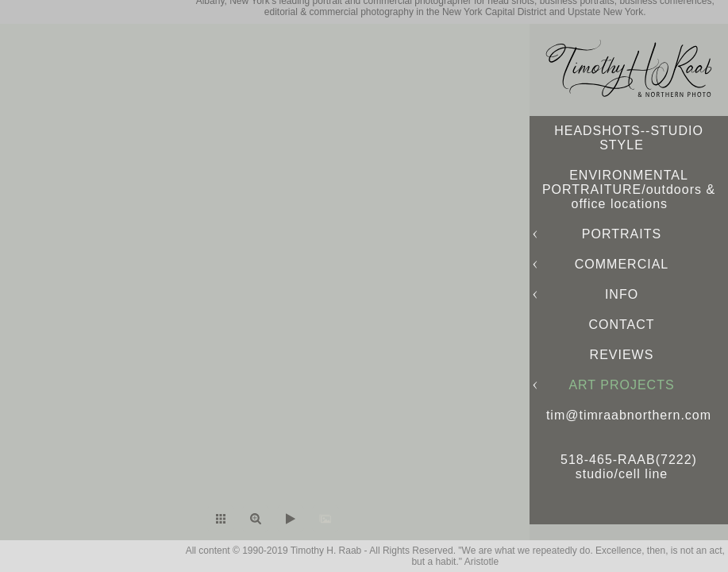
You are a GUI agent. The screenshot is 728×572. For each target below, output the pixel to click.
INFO (622, 294)
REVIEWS (622, 355)
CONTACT (621, 325)
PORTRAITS (622, 234)
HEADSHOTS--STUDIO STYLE (629, 138)
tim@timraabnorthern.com (629, 415)
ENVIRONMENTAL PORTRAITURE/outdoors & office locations (629, 189)
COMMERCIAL (622, 264)
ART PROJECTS (621, 385)
